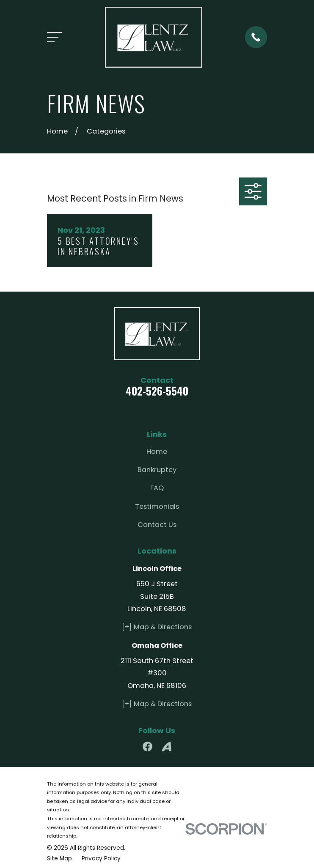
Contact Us (157, 525)
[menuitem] (59, 859)
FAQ (157, 488)
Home (157, 452)
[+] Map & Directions (157, 627)
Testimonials (157, 506)
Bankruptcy (157, 470)
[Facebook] (147, 747)
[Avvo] (167, 747)
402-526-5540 (157, 391)
